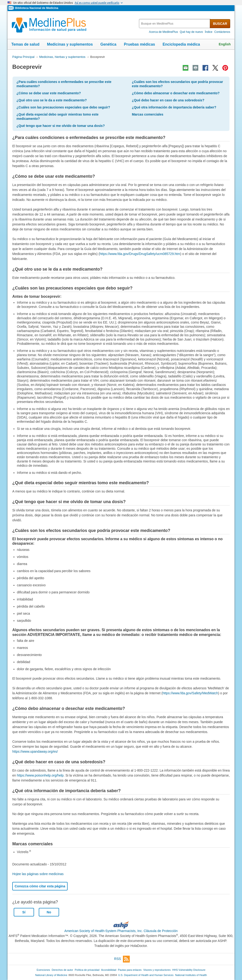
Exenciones (43, 970)
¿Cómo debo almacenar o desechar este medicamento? (176, 93)
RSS (122, 959)
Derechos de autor (62, 970)
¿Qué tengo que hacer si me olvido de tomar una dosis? (61, 126)
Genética (108, 44)
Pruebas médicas (139, 44)
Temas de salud (25, 44)
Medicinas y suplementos (70, 44)
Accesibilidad (109, 970)
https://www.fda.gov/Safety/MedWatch (190, 693)
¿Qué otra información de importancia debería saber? (174, 107)
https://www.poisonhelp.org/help (40, 775)
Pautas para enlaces (130, 970)
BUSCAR (220, 24)
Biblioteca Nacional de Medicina (37, 8)
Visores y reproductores (157, 970)
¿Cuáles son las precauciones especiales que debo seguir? (63, 107)
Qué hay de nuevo (191, 32)
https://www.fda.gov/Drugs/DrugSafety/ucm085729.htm (140, 254)
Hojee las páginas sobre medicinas (38, 874)
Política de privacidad (87, 970)
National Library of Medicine (51, 975)
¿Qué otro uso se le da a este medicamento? (52, 100)
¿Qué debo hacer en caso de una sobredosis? (168, 100)
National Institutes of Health (191, 975)
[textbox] (175, 24)
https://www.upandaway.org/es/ (35, 751)
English (225, 44)
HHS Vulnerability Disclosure (189, 970)
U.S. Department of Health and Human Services (146, 975)
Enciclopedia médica (181, 44)
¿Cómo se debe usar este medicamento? (49, 93)
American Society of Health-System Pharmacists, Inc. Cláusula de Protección (121, 931)
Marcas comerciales (148, 114)
